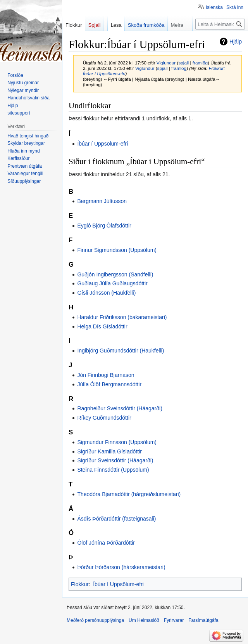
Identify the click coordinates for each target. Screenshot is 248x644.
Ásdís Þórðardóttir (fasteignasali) (116, 519)
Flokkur (80, 584)
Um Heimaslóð (144, 620)
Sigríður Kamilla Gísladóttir (109, 451)
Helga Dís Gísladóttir (102, 326)
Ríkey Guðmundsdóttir (104, 418)
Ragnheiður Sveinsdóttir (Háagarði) (120, 408)
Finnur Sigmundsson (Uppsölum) (117, 250)
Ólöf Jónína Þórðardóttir (106, 543)
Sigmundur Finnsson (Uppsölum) (117, 442)
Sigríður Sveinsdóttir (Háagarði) (115, 460)
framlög (200, 63)
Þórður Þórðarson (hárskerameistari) (121, 567)
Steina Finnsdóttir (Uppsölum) (113, 470)
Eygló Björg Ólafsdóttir (104, 226)
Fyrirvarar (174, 620)
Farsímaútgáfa (203, 620)
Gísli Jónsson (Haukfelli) (106, 293)
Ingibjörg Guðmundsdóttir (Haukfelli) (121, 351)
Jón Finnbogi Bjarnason (106, 375)
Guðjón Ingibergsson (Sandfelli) (115, 274)
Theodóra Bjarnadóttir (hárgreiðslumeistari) (129, 494)
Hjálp (236, 42)
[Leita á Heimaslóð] (220, 24)
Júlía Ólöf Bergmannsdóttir (109, 384)
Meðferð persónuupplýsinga (95, 620)
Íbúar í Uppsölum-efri (102, 144)
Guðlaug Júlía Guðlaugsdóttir (112, 283)
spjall (183, 63)
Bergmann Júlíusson (102, 201)
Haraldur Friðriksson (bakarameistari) (122, 317)
